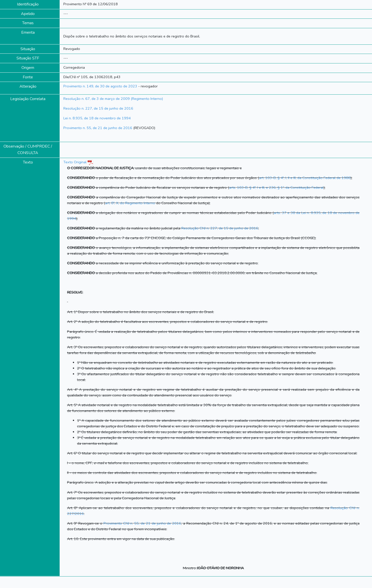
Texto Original (75, 162)
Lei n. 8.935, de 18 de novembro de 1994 (97, 118)
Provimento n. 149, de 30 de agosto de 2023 (100, 86)
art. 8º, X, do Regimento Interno (130, 203)
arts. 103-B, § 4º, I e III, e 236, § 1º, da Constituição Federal (276, 188)
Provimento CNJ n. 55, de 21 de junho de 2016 (142, 523)
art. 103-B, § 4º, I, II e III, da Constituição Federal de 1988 (305, 178)
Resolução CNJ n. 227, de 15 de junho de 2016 (220, 228)
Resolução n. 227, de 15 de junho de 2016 (98, 108)
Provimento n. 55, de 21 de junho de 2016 (98, 128)
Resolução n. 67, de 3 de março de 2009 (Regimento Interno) (113, 99)
